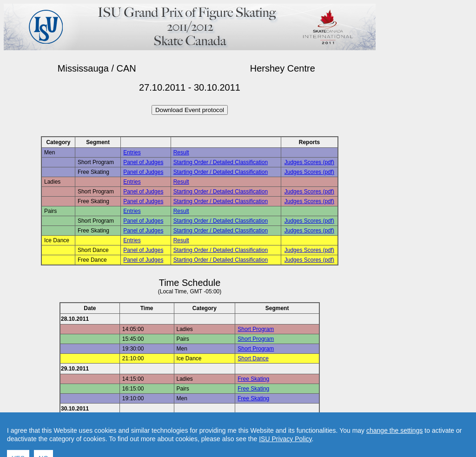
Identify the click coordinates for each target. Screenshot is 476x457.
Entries (132, 152)
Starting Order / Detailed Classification (221, 162)
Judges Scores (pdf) (309, 162)
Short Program (256, 329)
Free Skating (253, 379)
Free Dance (252, 419)
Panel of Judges (143, 162)
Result (181, 152)
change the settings (394, 453)
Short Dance (253, 358)
